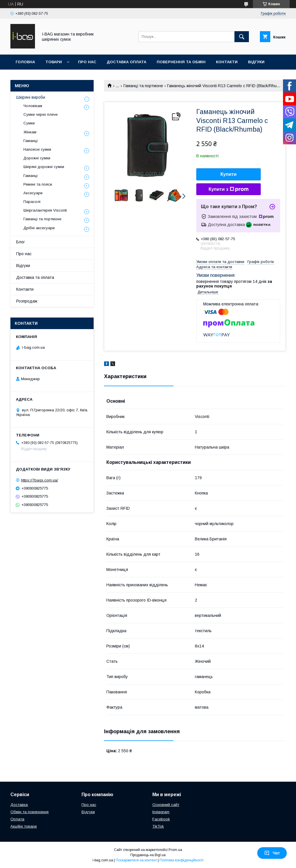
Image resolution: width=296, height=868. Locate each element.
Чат (272, 853)
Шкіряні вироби (31, 97)
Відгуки (256, 62)
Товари (54, 62)
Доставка (19, 805)
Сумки (29, 123)
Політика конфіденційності (182, 860)
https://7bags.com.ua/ (40, 480)
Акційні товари (24, 826)
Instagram (161, 812)
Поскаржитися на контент (136, 860)
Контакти (227, 62)
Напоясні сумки (37, 149)
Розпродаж (27, 301)
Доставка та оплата (35, 277)
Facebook (161, 819)
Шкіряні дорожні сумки (44, 167)
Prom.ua (175, 850)
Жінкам (30, 132)
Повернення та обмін (181, 62)
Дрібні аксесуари (39, 228)
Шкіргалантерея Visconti (45, 210)
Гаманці (30, 141)
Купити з (228, 189)
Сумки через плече (40, 114)
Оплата (17, 819)
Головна (25, 62)
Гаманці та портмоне (143, 86)
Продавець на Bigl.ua (148, 855)
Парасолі (32, 202)
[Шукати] (242, 37)
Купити (229, 174)
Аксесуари (33, 193)
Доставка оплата (126, 62)
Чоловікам (33, 106)
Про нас (87, 62)
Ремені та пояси (38, 184)
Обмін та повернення (29, 812)
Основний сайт (166, 805)
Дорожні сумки (37, 158)
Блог (21, 242)
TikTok (158, 826)
